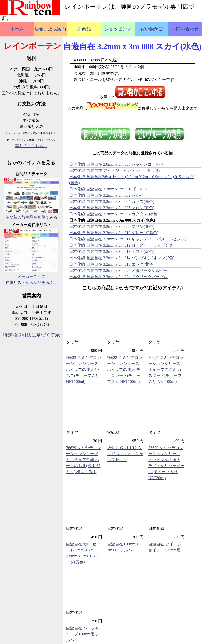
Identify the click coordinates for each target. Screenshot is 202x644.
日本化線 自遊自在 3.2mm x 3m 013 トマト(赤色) (112, 252)
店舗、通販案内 (50, 29)
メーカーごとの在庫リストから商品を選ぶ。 (31, 276)
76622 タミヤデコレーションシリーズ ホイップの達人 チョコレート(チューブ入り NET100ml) (125, 370)
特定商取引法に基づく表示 (31, 335)
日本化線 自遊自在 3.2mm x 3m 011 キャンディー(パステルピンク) (128, 239)
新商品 (84, 29)
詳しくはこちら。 (31, 146)
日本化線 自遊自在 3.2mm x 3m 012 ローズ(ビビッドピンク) (122, 245)
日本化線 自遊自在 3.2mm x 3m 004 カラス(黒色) (112, 202)
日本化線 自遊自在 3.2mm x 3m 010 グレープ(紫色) (114, 233)
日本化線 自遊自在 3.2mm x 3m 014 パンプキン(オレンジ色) (122, 258)
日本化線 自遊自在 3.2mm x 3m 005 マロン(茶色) (112, 208)
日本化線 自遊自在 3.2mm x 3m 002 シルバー (108, 195)
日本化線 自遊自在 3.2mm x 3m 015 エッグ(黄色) (112, 264)
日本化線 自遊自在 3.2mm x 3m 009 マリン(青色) (112, 227)
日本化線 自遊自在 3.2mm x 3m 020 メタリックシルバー (118, 270)
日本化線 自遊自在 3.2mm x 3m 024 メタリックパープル (118, 277)
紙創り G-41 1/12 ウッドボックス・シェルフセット (125, 454)
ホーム (17, 29)
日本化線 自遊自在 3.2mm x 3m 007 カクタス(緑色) (114, 214)
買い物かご (152, 29)
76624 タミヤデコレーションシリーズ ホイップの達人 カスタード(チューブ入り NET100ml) (166, 370)
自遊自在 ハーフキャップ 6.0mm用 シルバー (83, 634)
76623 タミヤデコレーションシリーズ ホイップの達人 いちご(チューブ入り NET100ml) (84, 370)
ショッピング (118, 29)
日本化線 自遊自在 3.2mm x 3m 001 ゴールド (108, 189)
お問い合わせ (185, 29)
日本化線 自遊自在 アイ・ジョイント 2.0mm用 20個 (115, 170)
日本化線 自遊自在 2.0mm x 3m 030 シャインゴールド (116, 164)
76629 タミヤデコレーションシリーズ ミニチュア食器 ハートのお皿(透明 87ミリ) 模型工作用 (84, 460)
